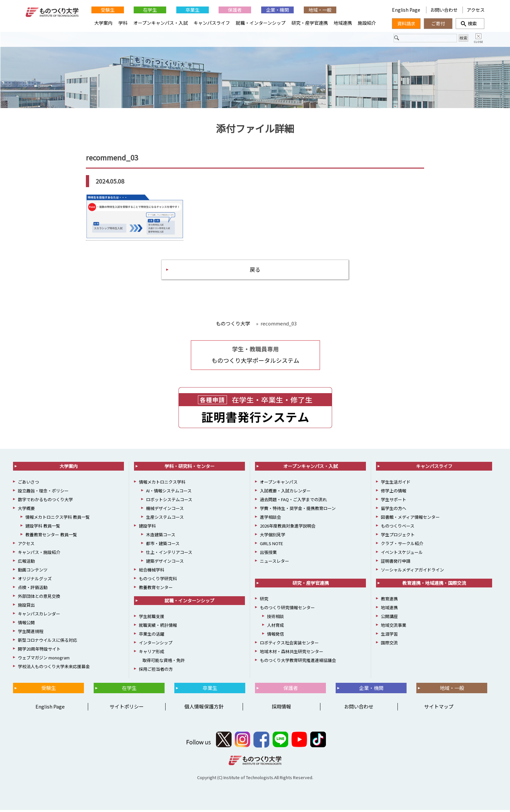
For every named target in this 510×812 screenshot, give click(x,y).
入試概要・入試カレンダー (285, 493)
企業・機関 (277, 10)
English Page (407, 10)
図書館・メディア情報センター (410, 519)
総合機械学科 (152, 572)
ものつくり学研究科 (158, 581)
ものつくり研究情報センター (287, 610)
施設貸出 (26, 607)
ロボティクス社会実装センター (289, 645)
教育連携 (389, 601)
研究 (264, 601)
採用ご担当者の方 (156, 671)
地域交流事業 (394, 627)
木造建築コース (161, 537)
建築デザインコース (165, 563)
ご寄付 (438, 23)
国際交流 (389, 645)
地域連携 (343, 23)
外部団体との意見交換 (39, 598)
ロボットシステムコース (169, 502)
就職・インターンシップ (261, 23)
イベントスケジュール (402, 554)
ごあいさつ (28, 484)
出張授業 (268, 554)
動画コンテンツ (33, 572)
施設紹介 (367, 23)
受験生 (108, 10)
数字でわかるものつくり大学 (45, 502)
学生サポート (394, 502)
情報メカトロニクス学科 (162, 484)
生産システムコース (165, 519)
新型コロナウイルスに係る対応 (47, 642)
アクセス (476, 10)
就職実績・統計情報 (158, 627)
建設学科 (147, 528)
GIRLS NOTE (271, 546)
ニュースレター (275, 563)
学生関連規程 (31, 633)
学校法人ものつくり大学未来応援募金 (54, 669)
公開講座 (389, 619)
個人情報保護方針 (204, 709)
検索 (470, 23)
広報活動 (26, 563)
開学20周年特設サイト (39, 651)
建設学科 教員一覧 (43, 528)
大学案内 (103, 23)
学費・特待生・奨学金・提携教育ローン (298, 510)
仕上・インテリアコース (169, 554)
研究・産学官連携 (310, 23)
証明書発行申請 (396, 563)
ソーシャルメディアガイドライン (412, 572)
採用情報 (281, 709)
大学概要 (26, 510)
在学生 (150, 10)
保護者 (235, 10)
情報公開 (26, 625)
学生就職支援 (152, 619)
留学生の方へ (394, 510)
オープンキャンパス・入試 (161, 23)
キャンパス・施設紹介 (39, 554)
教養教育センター (156, 590)
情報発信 (275, 636)
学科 (123, 23)
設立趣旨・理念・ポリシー (43, 493)
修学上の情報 (394, 493)
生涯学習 (389, 636)
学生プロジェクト (398, 537)
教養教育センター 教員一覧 (51, 537)
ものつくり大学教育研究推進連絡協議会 (298, 662)
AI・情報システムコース (169, 493)
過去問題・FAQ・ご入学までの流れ (293, 502)
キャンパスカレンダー (39, 616)
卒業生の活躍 (152, 636)
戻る (255, 271)
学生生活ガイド (396, 484)
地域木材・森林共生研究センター (292, 654)
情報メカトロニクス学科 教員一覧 (58, 519)
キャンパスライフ (212, 23)
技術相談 (275, 619)
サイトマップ (439, 709)
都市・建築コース (163, 546)
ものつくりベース (398, 528)
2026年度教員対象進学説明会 (288, 528)
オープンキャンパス (279, 484)
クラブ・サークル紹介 (402, 546)
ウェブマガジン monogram (44, 660)
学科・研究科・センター (190, 468)
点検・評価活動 (33, 590)
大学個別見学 (273, 537)
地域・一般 (320, 10)
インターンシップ (156, 645)
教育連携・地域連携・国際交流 (434, 585)
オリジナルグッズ (35, 581)
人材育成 (275, 627)
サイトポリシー (127, 709)
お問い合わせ (444, 10)
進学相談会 (270, 519)
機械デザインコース (165, 510)
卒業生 (193, 10)
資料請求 (406, 23)
